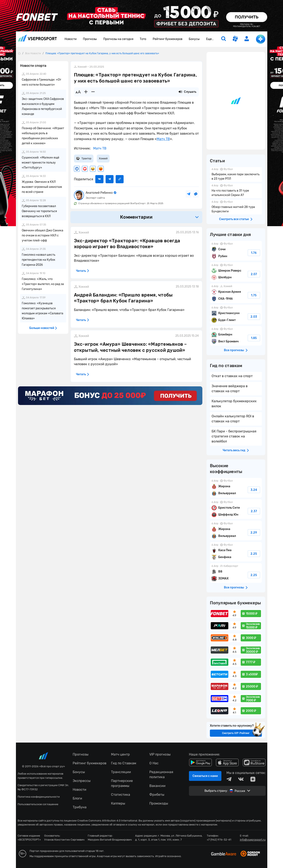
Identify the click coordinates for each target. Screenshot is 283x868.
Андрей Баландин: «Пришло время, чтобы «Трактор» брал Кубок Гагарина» (123, 298)
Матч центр (120, 754)
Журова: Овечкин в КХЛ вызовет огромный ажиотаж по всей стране (42, 187)
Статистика (121, 795)
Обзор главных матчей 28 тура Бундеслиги (236, 207)
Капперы (118, 803)
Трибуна (80, 807)
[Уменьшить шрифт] (93, 92)
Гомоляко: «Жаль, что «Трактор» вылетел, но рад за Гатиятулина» (43, 284)
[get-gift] (235, 39)
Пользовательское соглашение (38, 804)
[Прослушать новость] (180, 92)
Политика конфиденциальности (39, 797)
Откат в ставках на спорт (232, 376)
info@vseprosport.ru (253, 840)
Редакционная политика (161, 774)
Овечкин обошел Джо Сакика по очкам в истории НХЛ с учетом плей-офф (43, 235)
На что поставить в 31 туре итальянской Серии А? (236, 191)
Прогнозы (90, 39)
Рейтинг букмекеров (168, 39)
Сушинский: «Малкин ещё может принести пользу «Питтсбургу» (41, 163)
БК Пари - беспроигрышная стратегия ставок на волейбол (234, 436)
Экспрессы (82, 781)
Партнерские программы (122, 783)
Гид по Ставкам (124, 763)
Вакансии (157, 786)
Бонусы (194, 39)
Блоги (77, 798)
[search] (224, 39)
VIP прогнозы (160, 754)
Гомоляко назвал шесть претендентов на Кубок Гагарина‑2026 (39, 260)
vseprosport (37, 38)
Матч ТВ (163, 139)
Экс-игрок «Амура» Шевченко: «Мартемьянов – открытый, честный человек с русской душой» (131, 347)
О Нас (154, 763)
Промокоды (159, 803)
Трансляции (121, 772)
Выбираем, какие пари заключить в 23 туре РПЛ (236, 174)
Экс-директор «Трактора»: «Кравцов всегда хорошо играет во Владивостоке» (127, 244)
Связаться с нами (205, 776)
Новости (71, 39)
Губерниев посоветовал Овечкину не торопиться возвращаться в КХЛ (39, 211)
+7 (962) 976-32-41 (219, 840)
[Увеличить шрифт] (86, 92)
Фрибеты (157, 795)
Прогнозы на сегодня (118, 39)
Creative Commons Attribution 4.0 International (107, 821)
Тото (143, 39)
